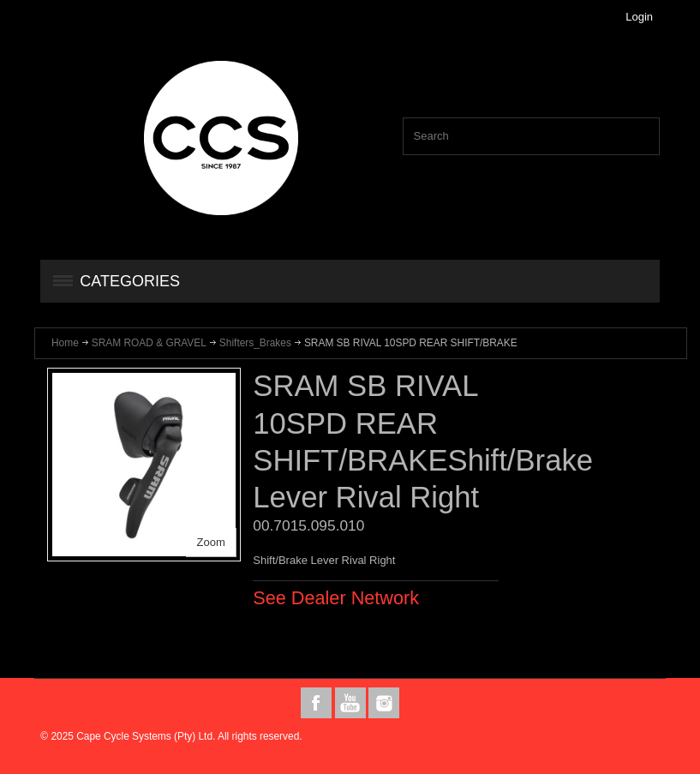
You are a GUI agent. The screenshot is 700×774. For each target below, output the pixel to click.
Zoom (211, 542)
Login (639, 17)
